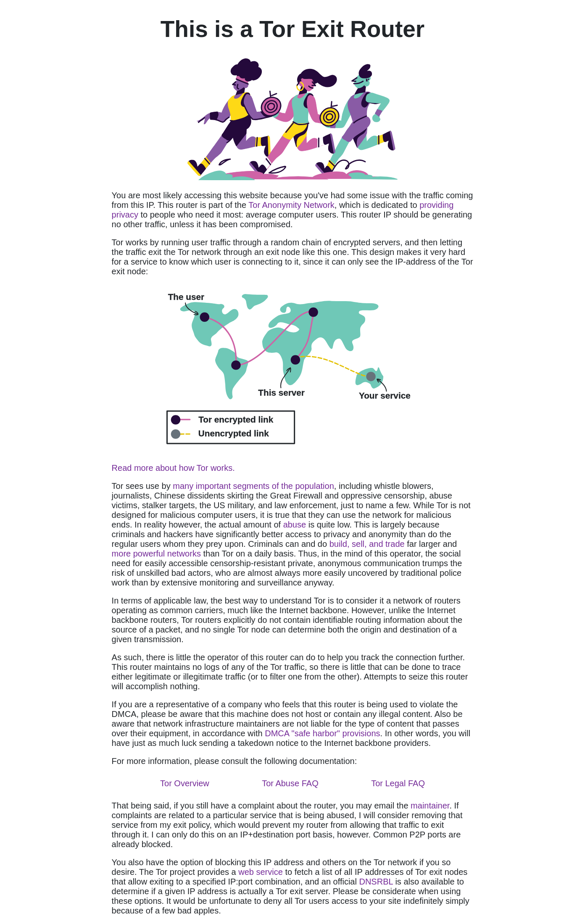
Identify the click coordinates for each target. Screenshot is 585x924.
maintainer (430, 806)
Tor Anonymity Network (291, 205)
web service (261, 872)
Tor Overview (185, 783)
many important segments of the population (253, 486)
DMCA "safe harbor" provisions (322, 733)
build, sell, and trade (367, 544)
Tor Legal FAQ (398, 783)
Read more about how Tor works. (173, 468)
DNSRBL (376, 882)
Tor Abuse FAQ (290, 783)
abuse (295, 525)
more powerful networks (156, 554)
